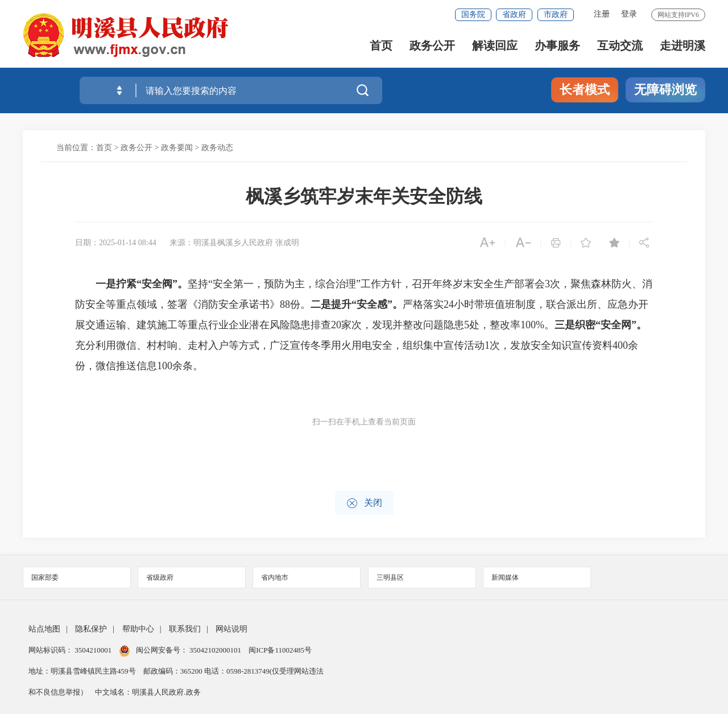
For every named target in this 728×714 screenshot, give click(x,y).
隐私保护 (91, 629)
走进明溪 (682, 46)
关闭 (364, 503)
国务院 (473, 15)
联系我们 (185, 629)
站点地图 (44, 629)
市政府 (556, 15)
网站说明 (231, 629)
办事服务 (557, 46)
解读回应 (495, 46)
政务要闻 (177, 148)
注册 (602, 14)
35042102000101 (216, 650)
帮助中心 (138, 629)
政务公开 (432, 46)
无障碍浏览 (665, 90)
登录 (629, 14)
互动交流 (620, 46)
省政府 (514, 15)
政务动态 (217, 148)
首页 (381, 46)
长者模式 (585, 90)
